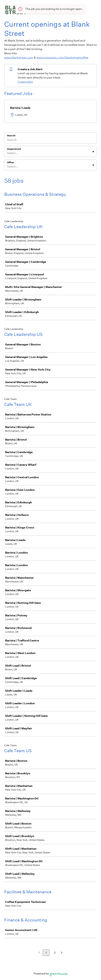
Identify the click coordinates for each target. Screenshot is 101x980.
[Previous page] (39, 953)
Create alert (25, 82)
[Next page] (62, 953)
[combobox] (7, 153)
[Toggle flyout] (93, 152)
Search (11, 136)
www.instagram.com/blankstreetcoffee (62, 58)
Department (14, 149)
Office (10, 162)
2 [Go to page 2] (55, 953)
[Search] (50, 140)
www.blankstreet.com (19, 58)
